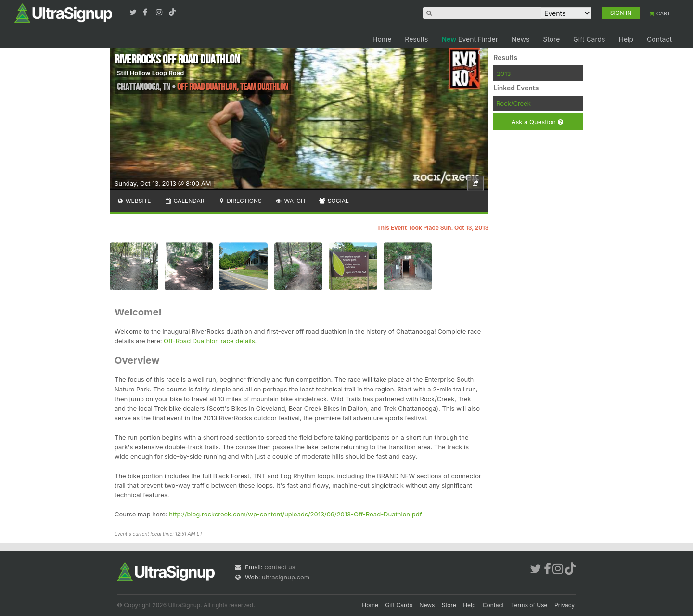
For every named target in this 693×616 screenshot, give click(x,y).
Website (134, 201)
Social (334, 201)
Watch (290, 201)
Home (382, 39)
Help (626, 39)
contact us (280, 567)
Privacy (565, 605)
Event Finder (470, 39)
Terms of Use (529, 605)
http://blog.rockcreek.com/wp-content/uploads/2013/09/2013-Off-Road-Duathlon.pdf (295, 514)
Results (416, 39)
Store (551, 39)
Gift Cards (589, 39)
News (520, 39)
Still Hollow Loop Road (150, 73)
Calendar (185, 201)
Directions (239, 201)
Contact (659, 39)
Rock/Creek (513, 103)
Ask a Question (537, 122)
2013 (504, 74)
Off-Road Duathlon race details (209, 341)
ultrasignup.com (286, 577)
